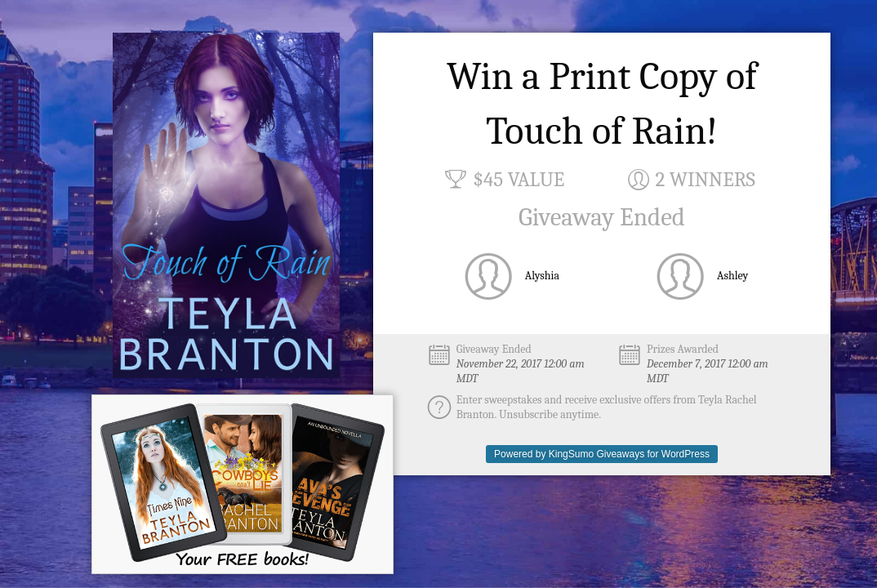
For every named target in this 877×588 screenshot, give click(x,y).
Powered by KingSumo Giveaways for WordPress (602, 454)
